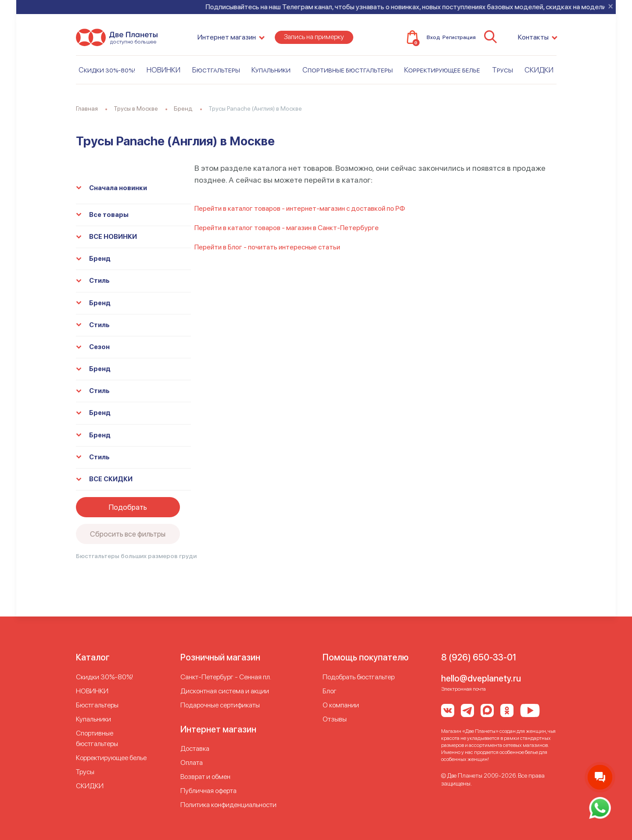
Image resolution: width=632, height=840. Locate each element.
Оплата (192, 762)
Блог (330, 691)
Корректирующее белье (442, 70)
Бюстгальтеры (216, 70)
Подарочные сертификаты (220, 705)
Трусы (503, 70)
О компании (341, 705)
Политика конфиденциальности (228, 805)
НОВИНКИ (163, 70)
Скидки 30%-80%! (107, 70)
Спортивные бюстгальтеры (348, 70)
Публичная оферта (208, 791)
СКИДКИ (539, 70)
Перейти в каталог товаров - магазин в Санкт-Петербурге (287, 228)
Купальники (271, 70)
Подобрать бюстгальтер (359, 677)
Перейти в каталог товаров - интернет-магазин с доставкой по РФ (300, 208)
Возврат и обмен (205, 777)
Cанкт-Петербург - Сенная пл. (226, 677)
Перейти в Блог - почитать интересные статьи (267, 247)
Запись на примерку (314, 37)
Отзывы (335, 719)
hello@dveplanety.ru (481, 678)
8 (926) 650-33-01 (479, 657)
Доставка (195, 748)
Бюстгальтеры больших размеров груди (136, 556)
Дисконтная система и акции (225, 691)
